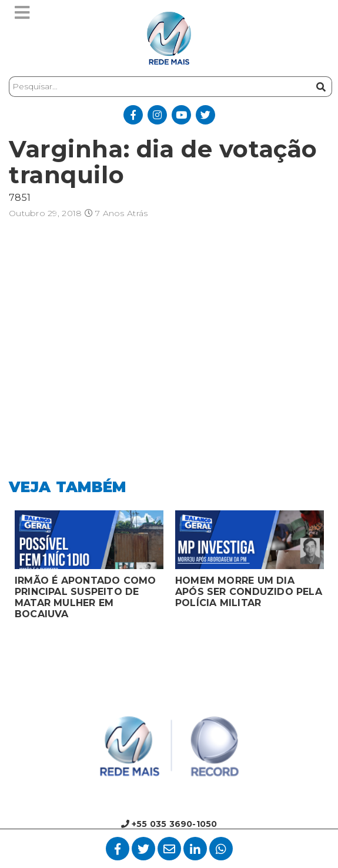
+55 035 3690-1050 (169, 824)
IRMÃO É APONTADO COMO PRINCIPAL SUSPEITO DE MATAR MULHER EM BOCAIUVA (85, 597)
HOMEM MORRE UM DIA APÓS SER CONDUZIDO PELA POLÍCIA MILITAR (249, 592)
